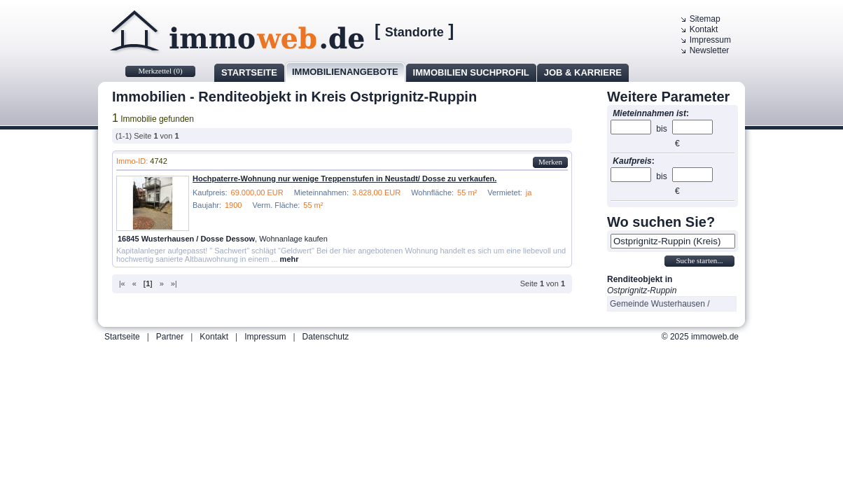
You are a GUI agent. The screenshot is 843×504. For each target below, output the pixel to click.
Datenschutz (326, 337)
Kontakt (704, 29)
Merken (550, 162)
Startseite (249, 72)
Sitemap (705, 19)
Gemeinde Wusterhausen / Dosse (660, 305)
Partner (170, 337)
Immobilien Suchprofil (471, 72)
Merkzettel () (160, 71)
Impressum (710, 40)
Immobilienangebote (345, 72)
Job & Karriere (583, 72)
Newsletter (710, 50)
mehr (290, 259)
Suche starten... (699, 260)
